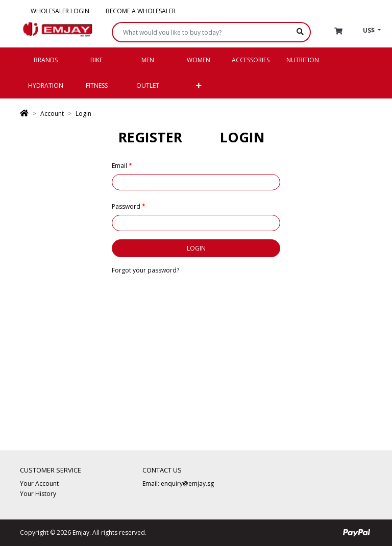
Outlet (148, 85)
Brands (46, 60)
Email (119, 166)
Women (199, 60)
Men (148, 60)
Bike (96, 60)
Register (150, 137)
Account (52, 114)
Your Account (39, 483)
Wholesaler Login (60, 11)
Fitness (97, 85)
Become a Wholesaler (141, 11)
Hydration (46, 85)
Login (83, 114)
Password (126, 206)
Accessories (251, 60)
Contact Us (162, 470)
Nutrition (303, 60)
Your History (38, 494)
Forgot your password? (145, 270)
